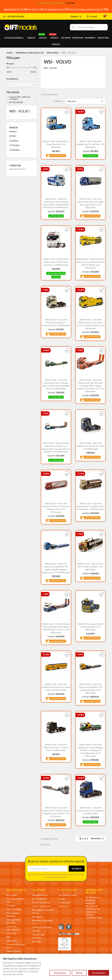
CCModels (14, 145)
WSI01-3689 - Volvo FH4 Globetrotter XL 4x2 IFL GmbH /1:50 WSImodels (90, 446)
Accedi (61, 899)
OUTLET (36, 931)
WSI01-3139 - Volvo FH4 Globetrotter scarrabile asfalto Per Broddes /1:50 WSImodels (90, 506)
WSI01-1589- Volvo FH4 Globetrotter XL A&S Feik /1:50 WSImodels (90, 144)
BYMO (13, 136)
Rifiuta (79, 973)
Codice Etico (12, 941)
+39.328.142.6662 (93, 918)
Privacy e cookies (14, 909)
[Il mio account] (92, 16)
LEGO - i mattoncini (41, 906)
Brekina (13, 131)
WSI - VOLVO (19, 111)
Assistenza (11, 933)
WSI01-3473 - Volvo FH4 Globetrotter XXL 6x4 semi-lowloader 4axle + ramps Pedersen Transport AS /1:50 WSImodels (90, 386)
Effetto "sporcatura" (41, 902)
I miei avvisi (63, 906)
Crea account (64, 902)
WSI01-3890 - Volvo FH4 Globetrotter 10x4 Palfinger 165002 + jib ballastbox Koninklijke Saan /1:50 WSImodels (90, 750)
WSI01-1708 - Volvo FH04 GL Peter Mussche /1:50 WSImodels (56, 144)
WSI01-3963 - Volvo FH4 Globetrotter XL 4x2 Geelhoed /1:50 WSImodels (90, 811)
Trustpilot (70, 3)
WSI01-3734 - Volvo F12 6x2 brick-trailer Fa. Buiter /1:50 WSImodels (90, 567)
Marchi (14, 128)
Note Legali (12, 895)
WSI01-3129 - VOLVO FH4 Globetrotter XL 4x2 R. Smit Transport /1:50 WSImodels (56, 262)
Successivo (98, 839)
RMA (9, 937)
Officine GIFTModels (42, 927)
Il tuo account (68, 890)
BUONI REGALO (40, 899)
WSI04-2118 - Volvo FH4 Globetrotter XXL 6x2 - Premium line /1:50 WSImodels (56, 323)
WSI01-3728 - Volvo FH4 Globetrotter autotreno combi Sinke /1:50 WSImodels (56, 687)
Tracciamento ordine (67, 895)
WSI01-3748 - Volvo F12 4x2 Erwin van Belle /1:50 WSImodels (90, 627)
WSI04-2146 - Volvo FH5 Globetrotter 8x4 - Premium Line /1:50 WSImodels (56, 747)
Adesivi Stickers (14, 951)
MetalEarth (37, 917)
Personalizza (60, 973)
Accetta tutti (99, 973)
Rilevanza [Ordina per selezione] (86, 101)
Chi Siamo (11, 905)
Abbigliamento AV (40, 895)
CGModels (14, 150)
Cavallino (14, 141)
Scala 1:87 (37, 941)
